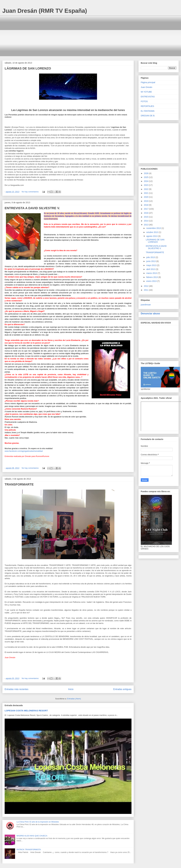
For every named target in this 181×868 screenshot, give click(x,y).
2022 (146, 189)
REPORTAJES (147, 106)
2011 (146, 290)
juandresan (146, 305)
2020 (146, 197)
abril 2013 (151, 269)
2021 (146, 193)
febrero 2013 (152, 277)
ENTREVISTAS (148, 97)
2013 (146, 225)
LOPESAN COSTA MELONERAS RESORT (26, 711)
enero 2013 (152, 281)
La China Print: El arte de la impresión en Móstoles (38, 822)
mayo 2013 (152, 265)
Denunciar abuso (150, 313)
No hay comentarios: (31, 192)
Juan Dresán (146, 87)
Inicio (71, 689)
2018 (146, 205)
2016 (146, 213)
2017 (146, 209)
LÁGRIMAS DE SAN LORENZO (28, 68)
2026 (146, 173)
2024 (146, 181)
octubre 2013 (152, 232)
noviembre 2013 (154, 228)
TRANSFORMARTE (19, 484)
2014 (146, 221)
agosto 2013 (152, 236)
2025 (146, 177)
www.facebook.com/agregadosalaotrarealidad (24, 451)
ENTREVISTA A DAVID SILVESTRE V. (32, 208)
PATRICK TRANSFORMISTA (29, 850)
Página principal (148, 82)
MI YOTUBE (146, 92)
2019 (146, 201)
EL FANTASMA (148, 111)
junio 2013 (151, 261)
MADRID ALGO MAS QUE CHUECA (32, 836)
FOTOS (144, 101)
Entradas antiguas (122, 689)
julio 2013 (151, 257)
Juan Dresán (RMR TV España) (45, 11)
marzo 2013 (152, 273)
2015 (146, 217)
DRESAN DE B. (148, 116)
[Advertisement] (91, 36)
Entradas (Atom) (74, 699)
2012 (146, 286)
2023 (146, 185)
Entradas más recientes (17, 689)
